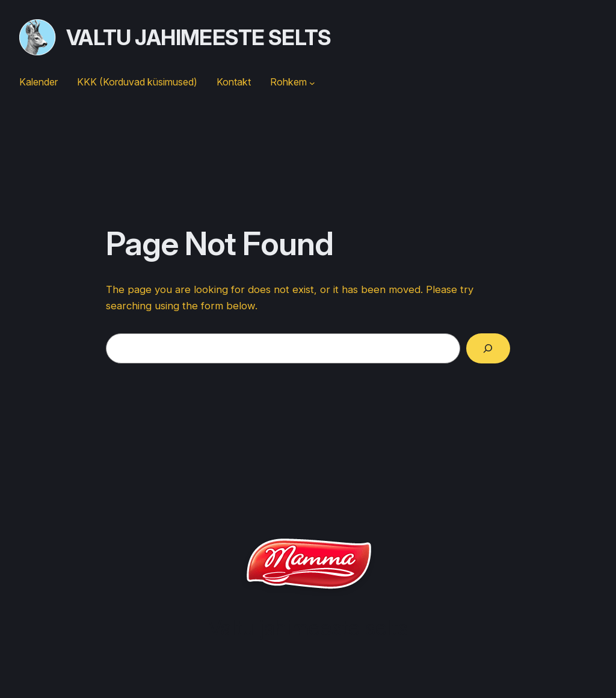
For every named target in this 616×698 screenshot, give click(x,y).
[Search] (488, 349)
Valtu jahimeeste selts (199, 37)
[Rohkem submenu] (312, 82)
